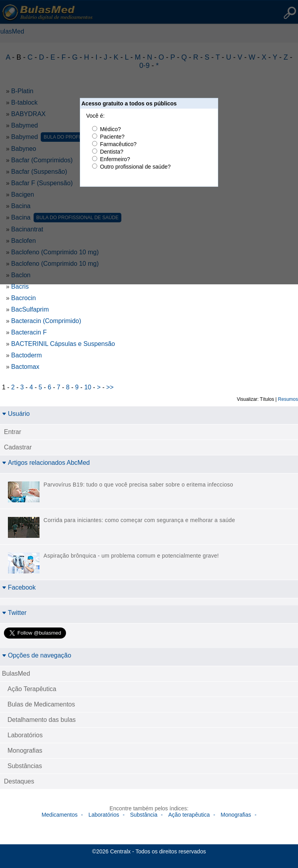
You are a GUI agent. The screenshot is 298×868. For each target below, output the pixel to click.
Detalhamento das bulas (42, 720)
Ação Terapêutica (32, 689)
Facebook (19, 587)
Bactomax (25, 367)
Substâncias (25, 766)
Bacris (20, 287)
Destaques (19, 781)
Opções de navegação (37, 655)
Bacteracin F (29, 332)
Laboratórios (25, 735)
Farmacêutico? (118, 144)
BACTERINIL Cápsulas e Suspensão (63, 344)
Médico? (110, 129)
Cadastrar (18, 447)
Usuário (16, 414)
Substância (144, 815)
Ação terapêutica (189, 815)
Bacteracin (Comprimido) (46, 321)
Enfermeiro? (115, 159)
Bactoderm (26, 355)
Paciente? (112, 137)
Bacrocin (23, 298)
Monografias (25, 751)
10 (88, 387)
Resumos (288, 399)
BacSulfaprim (30, 309)
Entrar (13, 432)
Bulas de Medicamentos (41, 704)
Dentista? (112, 152)
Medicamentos (59, 815)
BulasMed (16, 674)
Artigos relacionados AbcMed (46, 463)
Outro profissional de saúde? (135, 167)
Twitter (14, 613)
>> (110, 387)
